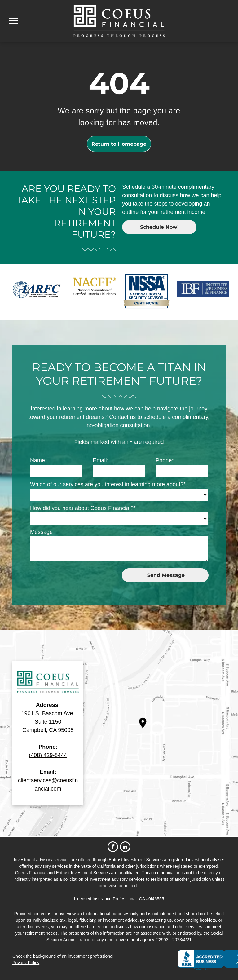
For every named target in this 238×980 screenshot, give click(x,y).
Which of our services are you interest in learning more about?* (108, 484)
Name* (39, 460)
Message (41, 532)
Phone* (165, 460)
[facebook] (113, 847)
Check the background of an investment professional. (64, 956)
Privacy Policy (26, 963)
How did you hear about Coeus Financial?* (83, 508)
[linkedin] (125, 847)
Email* (101, 460)
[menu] (14, 21)
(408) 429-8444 (48, 755)
